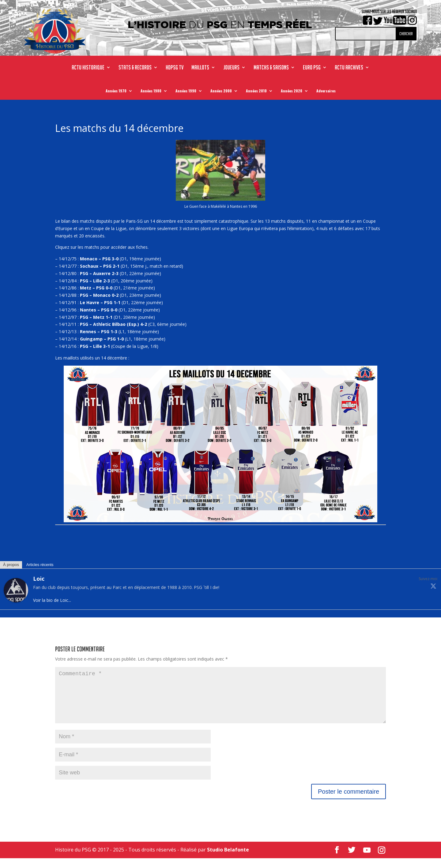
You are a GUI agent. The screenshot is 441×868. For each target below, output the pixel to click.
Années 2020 (292, 92)
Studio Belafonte (228, 859)
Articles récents (40, 565)
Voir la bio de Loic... (52, 600)
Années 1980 (151, 92)
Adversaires (326, 92)
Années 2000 (221, 92)
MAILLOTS (200, 68)
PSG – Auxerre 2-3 (99, 273)
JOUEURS (231, 68)
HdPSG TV (175, 68)
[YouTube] (367, 860)
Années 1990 (186, 92)
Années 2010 (256, 92)
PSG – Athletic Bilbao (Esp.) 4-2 (113, 324)
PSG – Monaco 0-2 (99, 295)
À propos (11, 565)
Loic (39, 579)
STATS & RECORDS (135, 68)
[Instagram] (382, 860)
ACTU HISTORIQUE (88, 68)
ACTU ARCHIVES (349, 68)
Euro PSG (312, 68)
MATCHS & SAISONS (271, 68)
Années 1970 (116, 92)
